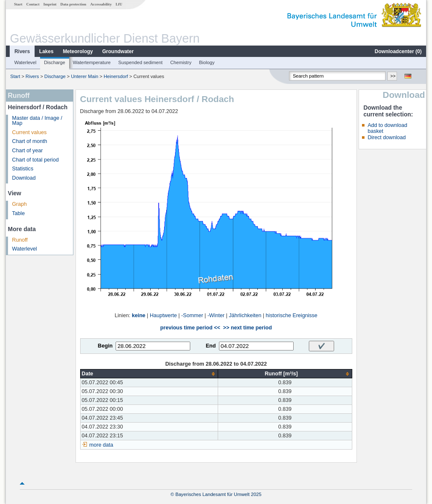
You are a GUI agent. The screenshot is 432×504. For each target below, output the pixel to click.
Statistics (23, 169)
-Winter (216, 315)
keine (138, 315)
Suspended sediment (140, 62)
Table (19, 213)
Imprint (50, 4)
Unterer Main (85, 76)
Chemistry (181, 62)
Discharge (54, 62)
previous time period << (190, 328)
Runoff (20, 240)
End (211, 346)
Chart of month (30, 141)
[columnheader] (149, 374)
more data (101, 445)
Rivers (22, 51)
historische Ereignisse (292, 315)
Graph (20, 204)
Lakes (46, 51)
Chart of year (28, 151)
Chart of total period (36, 160)
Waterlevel (25, 62)
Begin (105, 346)
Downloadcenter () (398, 51)
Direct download (386, 137)
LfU (119, 4)
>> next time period (247, 328)
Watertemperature (92, 62)
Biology (207, 62)
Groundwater (118, 51)
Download (24, 178)
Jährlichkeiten (245, 315)
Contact (33, 4)
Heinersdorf (116, 76)
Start (18, 4)
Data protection (73, 4)
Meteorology (78, 51)
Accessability (101, 4)
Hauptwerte (163, 315)
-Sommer (192, 315)
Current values (30, 132)
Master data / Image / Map (37, 121)
